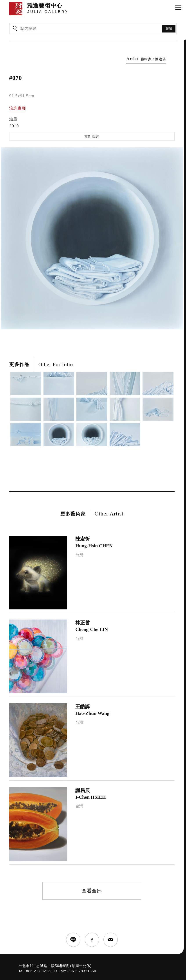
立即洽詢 (92, 136)
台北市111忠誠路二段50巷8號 (44, 966)
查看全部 (92, 891)
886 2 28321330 (40, 971)
